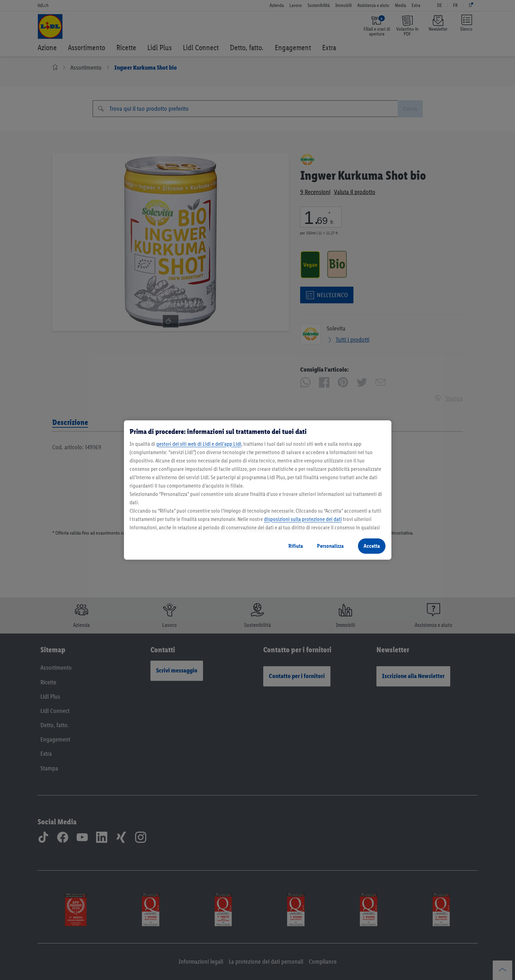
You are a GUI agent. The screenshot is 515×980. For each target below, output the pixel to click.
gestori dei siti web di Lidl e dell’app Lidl (199, 444)
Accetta (372, 546)
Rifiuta (296, 546)
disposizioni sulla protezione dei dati (303, 519)
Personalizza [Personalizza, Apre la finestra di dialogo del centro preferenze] (330, 546)
